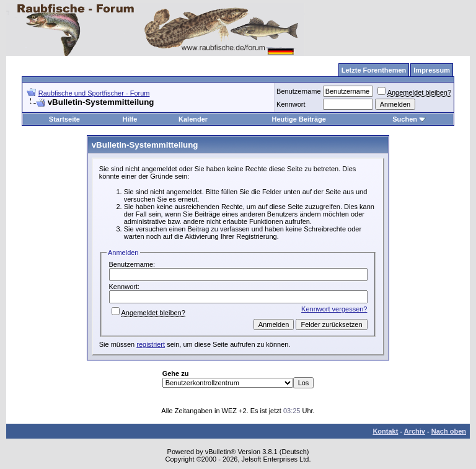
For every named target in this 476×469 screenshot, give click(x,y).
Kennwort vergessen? (334, 309)
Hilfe (130, 119)
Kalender (193, 119)
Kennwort (291, 104)
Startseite (64, 119)
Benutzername (299, 91)
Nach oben (449, 431)
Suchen (409, 119)
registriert (151, 344)
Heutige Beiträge (299, 119)
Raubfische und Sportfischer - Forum (94, 93)
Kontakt (385, 431)
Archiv (415, 431)
